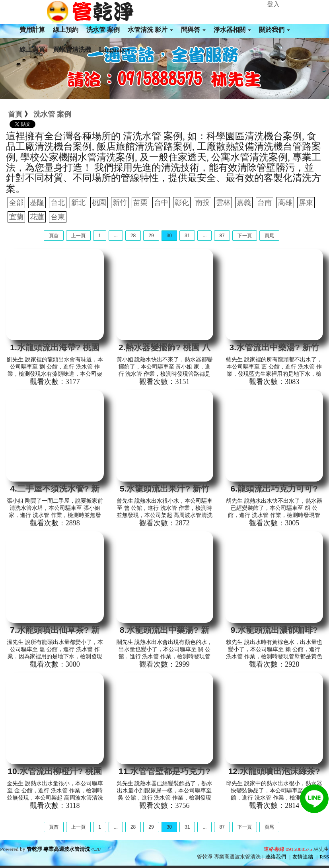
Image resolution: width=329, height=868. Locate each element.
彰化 (182, 203)
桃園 (99, 203)
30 (169, 236)
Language (115, 50)
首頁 (15, 114)
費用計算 (32, 30)
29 (151, 236)
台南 (265, 203)
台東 (58, 217)
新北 (78, 203)
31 (187, 236)
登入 (273, 4)
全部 (16, 203)
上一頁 (78, 236)
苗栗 (140, 203)
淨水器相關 (232, 30)
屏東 (306, 203)
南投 (202, 203)
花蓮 (37, 217)
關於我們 (274, 30)
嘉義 (244, 203)
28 (133, 236)
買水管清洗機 (72, 50)
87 (222, 236)
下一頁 (245, 236)
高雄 (285, 203)
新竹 (120, 203)
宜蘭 (16, 217)
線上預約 (66, 30)
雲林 (223, 203)
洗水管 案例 (103, 30)
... (116, 236)
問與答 (193, 30)
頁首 (54, 236)
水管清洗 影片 (150, 30)
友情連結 (303, 857)
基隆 (37, 203)
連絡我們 (276, 857)
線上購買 (32, 50)
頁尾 (269, 236)
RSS (324, 857)
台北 (58, 203)
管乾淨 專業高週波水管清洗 (58, 849)
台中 (161, 203)
